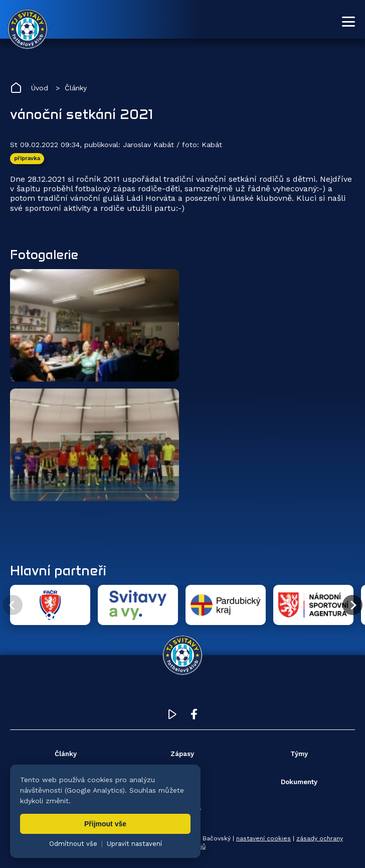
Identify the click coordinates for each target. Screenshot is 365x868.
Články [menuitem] (66, 754)
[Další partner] (352, 605)
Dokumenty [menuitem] (299, 782)
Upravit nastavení (134, 844)
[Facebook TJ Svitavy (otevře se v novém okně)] (194, 717)
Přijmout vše (105, 824)
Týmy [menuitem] (299, 754)
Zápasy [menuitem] (182, 754)
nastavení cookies (263, 838)
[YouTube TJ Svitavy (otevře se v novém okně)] (172, 717)
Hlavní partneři (58, 570)
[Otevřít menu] (348, 22)
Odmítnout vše (73, 844)
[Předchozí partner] (13, 605)
